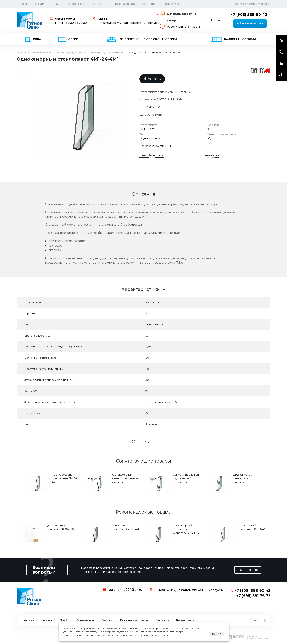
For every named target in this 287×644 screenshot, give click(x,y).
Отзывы (97, 4)
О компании (76, 4)
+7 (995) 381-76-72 (253, 596)
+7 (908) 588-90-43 (249, 15)
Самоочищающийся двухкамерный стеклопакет (186, 478)
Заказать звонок (250, 23)
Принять (217, 634)
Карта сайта (171, 4)
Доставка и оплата (122, 4)
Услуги (39, 4)
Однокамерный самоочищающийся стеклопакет (125, 478)
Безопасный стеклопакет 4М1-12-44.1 (124, 527)
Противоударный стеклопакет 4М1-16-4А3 (65, 478)
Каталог (29, 620)
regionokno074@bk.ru (255, 4)
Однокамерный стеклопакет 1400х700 (59, 527)
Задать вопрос (248, 570)
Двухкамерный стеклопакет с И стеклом (244, 478)
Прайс (56, 4)
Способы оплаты (152, 156)
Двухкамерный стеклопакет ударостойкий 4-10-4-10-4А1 (188, 531)
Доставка (212, 156)
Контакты (149, 4)
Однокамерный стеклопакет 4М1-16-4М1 (252, 527)
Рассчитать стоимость (184, 27)
